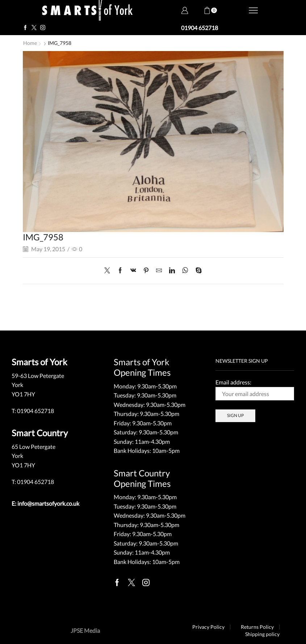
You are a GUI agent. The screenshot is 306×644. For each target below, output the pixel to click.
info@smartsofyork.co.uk (48, 503)
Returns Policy (257, 627)
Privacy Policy (208, 627)
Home (30, 43)
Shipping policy (262, 634)
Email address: (255, 390)
